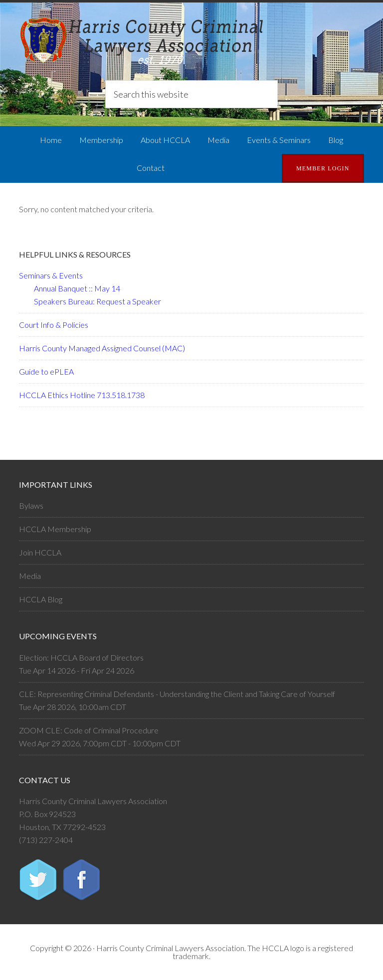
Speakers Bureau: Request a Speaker (97, 301)
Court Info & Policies (54, 325)
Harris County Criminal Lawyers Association (191, 42)
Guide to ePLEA (46, 371)
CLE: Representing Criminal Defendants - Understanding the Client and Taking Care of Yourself (177, 694)
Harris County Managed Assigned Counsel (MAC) (102, 348)
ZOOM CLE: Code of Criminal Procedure (89, 730)
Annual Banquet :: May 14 (77, 288)
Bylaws (31, 505)
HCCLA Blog (41, 599)
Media (30, 576)
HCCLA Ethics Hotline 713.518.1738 (82, 395)
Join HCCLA (40, 552)
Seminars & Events (51, 275)
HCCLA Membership (55, 529)
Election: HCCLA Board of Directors (81, 657)
